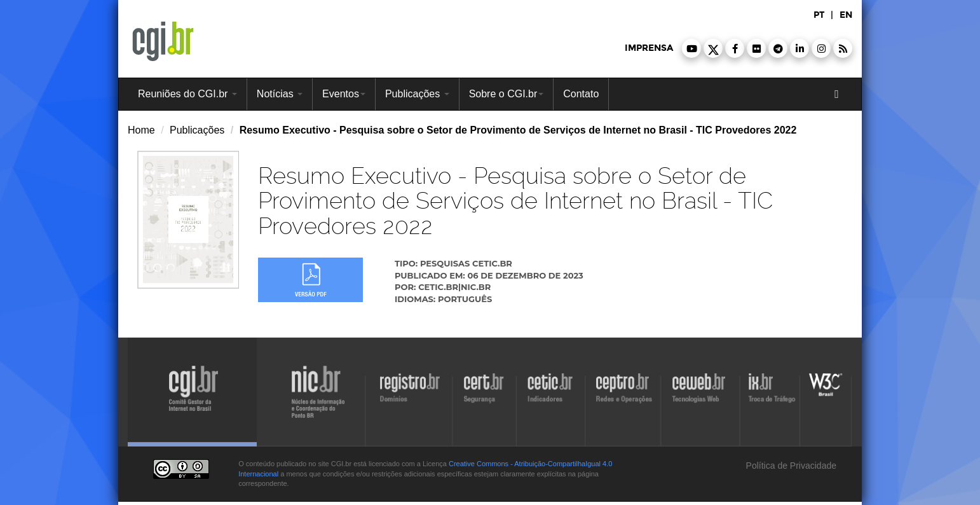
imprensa (649, 48)
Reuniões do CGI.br (187, 94)
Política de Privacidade (790, 466)
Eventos (344, 94)
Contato (581, 94)
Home (141, 130)
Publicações (417, 94)
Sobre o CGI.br (507, 94)
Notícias (280, 94)
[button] (691, 48)
